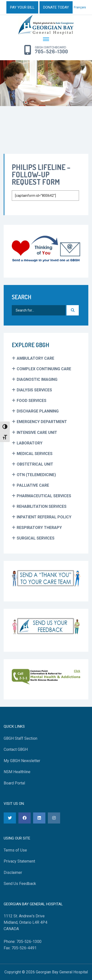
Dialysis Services (34, 390)
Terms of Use (15, 850)
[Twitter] (10, 818)
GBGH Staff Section (20, 738)
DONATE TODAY (56, 7)
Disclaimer (13, 873)
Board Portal (14, 783)
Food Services (32, 401)
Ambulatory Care (35, 358)
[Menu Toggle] (46, 40)
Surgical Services (36, 538)
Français (80, 7)
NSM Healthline (17, 772)
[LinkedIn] (39, 818)
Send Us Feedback (20, 884)
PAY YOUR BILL (22, 7)
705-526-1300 (51, 52)
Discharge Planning (38, 411)
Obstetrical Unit (35, 464)
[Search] (73, 310)
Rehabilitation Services (42, 506)
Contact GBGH (16, 749)
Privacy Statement (19, 861)
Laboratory (30, 443)
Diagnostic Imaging (37, 379)
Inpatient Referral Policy (44, 517)
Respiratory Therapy (39, 528)
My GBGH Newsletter (22, 761)
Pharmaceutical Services (44, 496)
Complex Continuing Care (44, 369)
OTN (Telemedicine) (36, 475)
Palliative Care (33, 485)
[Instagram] (54, 818)
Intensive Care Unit (37, 433)
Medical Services (35, 454)
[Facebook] (25, 818)
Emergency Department (42, 422)
